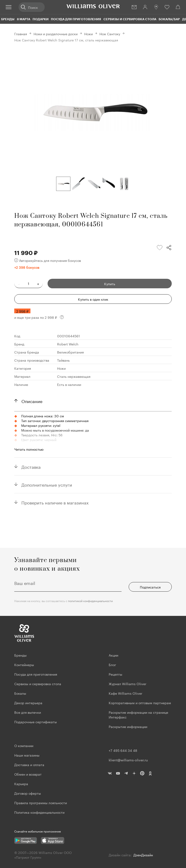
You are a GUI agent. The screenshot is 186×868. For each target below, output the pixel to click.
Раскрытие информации (128, 726)
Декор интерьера (28, 703)
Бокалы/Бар (169, 19)
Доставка (31, 466)
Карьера (21, 783)
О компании (24, 745)
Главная (21, 34)
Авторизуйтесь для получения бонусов (48, 260)
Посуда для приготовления (76, 19)
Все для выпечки (28, 712)
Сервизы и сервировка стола (130, 19)
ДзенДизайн (143, 855)
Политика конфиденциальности (39, 812)
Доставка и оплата (29, 764)
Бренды (8, 19)
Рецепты (115, 674)
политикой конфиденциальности (90, 601)
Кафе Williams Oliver (125, 693)
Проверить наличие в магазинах (55, 502)
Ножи (88, 34)
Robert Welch (68, 344)
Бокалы (20, 693)
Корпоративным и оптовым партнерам (140, 703)
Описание (32, 401)
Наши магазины (27, 755)
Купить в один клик (93, 299)
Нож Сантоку (110, 34)
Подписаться (150, 587)
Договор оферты (28, 793)
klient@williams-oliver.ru (128, 760)
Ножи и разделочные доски (56, 34)
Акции (113, 655)
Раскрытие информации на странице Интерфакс (138, 714)
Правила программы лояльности (41, 803)
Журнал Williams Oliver (127, 683)
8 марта (24, 19)
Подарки (41, 19)
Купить (110, 284)
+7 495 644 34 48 (123, 750)
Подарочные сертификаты (36, 722)
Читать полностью (29, 449)
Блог (112, 664)
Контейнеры (24, 664)
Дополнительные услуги (47, 484)
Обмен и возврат (28, 774)
